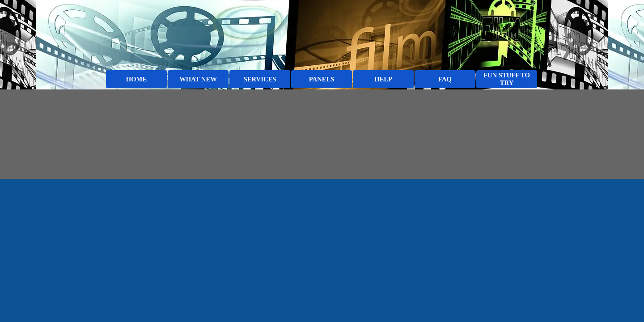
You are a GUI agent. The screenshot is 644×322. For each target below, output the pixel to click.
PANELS (322, 79)
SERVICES (260, 79)
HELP (383, 79)
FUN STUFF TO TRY (507, 79)
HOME (136, 79)
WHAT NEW (198, 79)
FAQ (445, 79)
